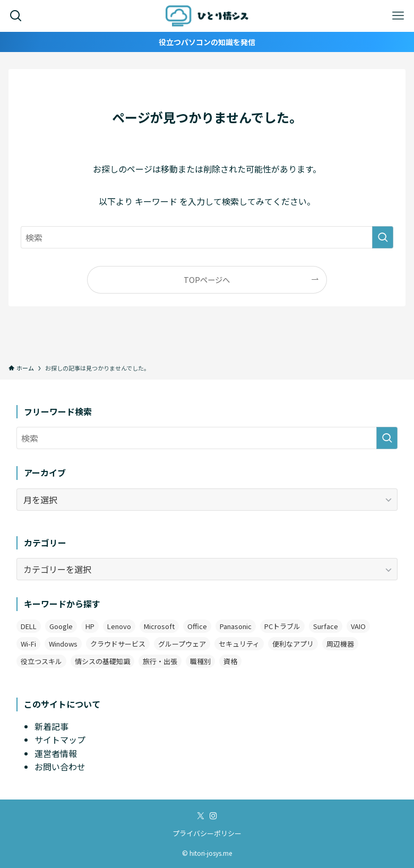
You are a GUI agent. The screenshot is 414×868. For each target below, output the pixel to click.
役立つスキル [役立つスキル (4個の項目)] (41, 661)
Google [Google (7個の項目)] (61, 626)
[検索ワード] (207, 237)
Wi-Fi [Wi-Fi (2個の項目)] (28, 644)
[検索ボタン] (16, 16)
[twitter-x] (201, 816)
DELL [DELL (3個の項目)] (29, 626)
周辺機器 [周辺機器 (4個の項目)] (340, 644)
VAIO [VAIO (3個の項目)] (358, 626)
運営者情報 (56, 753)
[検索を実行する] (383, 237)
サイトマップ (60, 740)
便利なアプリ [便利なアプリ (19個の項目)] (293, 644)
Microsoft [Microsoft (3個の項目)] (159, 626)
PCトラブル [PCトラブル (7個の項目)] (282, 626)
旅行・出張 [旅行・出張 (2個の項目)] (160, 661)
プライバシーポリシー (207, 833)
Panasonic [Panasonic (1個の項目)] (236, 626)
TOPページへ (207, 280)
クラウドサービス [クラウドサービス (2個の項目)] (118, 644)
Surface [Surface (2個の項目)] (326, 626)
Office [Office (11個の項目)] (197, 626)
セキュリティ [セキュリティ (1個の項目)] (239, 644)
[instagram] (213, 816)
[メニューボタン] (398, 16)
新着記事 (51, 726)
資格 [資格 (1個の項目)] (230, 661)
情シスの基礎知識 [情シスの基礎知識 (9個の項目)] (102, 661)
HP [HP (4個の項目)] (90, 626)
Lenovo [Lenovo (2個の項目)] (119, 626)
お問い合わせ (60, 767)
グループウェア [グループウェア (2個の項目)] (182, 644)
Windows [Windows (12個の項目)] (63, 644)
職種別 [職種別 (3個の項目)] (200, 661)
